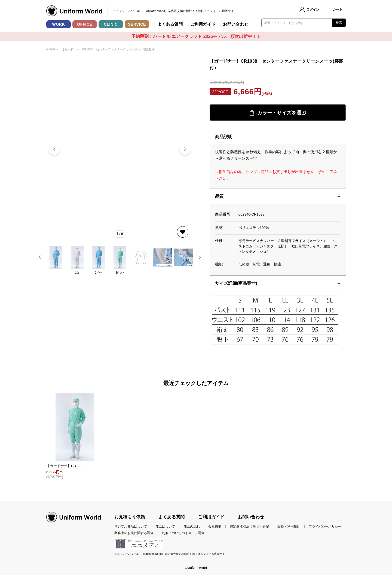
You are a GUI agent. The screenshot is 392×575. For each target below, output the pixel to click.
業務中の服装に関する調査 (134, 533)
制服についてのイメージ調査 (183, 533)
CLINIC (111, 24)
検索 (339, 23)
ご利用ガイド (203, 24)
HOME (51, 49)
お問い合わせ (236, 24)
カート (338, 10)
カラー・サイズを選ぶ (278, 113)
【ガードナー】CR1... (64, 466)
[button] (185, 149)
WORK (58, 24)
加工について (165, 526)
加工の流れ (192, 526)
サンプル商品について (131, 526)
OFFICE (85, 24)
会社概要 (215, 526)
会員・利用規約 (289, 526)
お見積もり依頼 (130, 517)
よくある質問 (170, 24)
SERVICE (137, 24)
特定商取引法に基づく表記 (249, 526)
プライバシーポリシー (325, 526)
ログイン (313, 10)
